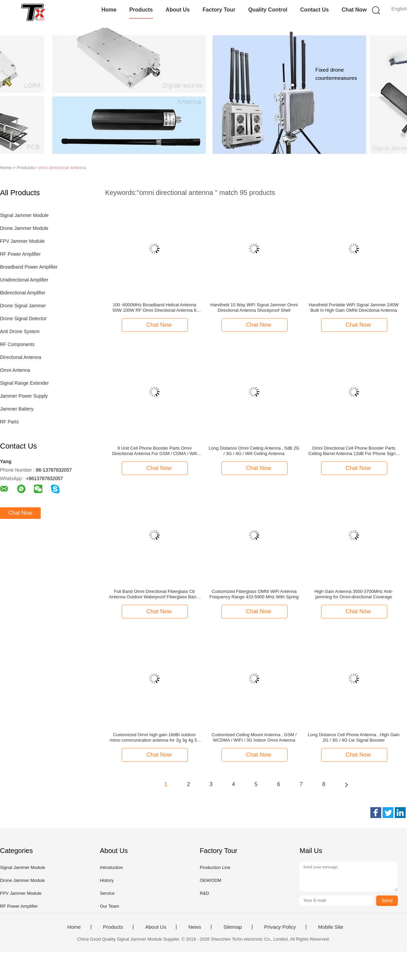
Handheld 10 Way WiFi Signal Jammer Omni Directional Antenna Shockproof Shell (254, 307)
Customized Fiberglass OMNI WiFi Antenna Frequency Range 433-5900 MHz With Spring (254, 594)
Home (109, 10)
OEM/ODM (211, 880)
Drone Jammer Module (24, 228)
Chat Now (354, 10)
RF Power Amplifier (20, 254)
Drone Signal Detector (23, 319)
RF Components (17, 344)
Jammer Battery (17, 409)
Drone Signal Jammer (23, 306)
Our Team (109, 906)
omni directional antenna (62, 168)
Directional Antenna (21, 357)
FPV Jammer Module (22, 241)
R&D (204, 893)
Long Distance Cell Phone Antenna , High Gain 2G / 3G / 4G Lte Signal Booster (354, 737)
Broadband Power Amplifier (29, 267)
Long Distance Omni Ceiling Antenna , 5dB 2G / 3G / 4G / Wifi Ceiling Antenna (254, 451)
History (106, 880)
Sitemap (232, 927)
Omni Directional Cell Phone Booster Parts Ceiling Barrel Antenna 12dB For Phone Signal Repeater (354, 451)
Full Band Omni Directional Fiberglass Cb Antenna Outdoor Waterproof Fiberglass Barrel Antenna (154, 594)
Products (141, 10)
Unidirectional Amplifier (24, 280)
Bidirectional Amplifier (23, 293)
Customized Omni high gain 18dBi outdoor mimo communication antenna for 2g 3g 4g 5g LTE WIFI (154, 738)
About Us (178, 10)
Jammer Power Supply (24, 396)
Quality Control (268, 10)
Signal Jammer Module (24, 215)
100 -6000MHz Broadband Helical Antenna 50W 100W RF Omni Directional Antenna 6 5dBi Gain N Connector (154, 308)
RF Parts (9, 422)
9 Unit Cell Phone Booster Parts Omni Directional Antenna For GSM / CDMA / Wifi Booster (154, 451)
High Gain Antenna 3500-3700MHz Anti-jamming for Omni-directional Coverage (354, 594)
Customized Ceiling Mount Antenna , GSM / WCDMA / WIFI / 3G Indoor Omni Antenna (254, 737)
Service (107, 893)
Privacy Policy (280, 927)
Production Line (215, 867)
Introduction (111, 867)
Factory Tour (219, 10)
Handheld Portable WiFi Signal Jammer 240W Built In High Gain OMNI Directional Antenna (354, 307)
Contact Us (314, 10)
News (195, 927)
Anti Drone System (20, 331)
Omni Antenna (15, 370)
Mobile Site (331, 927)
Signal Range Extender (24, 383)
